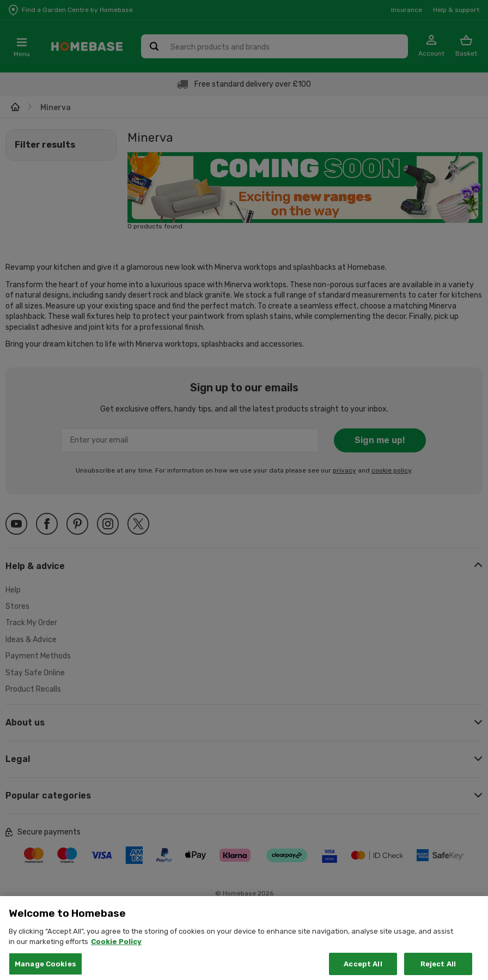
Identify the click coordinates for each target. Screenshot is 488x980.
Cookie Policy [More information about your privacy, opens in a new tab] (116, 956)
